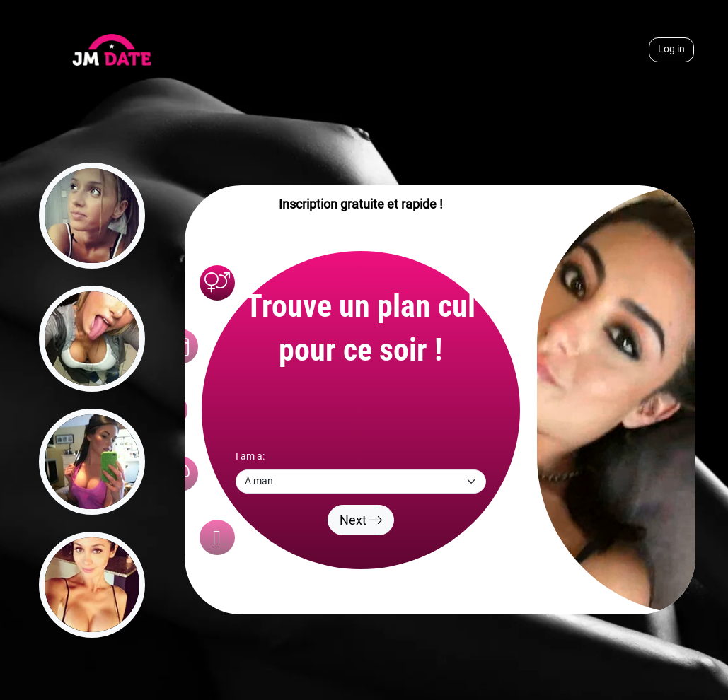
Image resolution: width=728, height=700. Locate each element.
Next (361, 520)
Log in (671, 49)
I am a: (250, 456)
